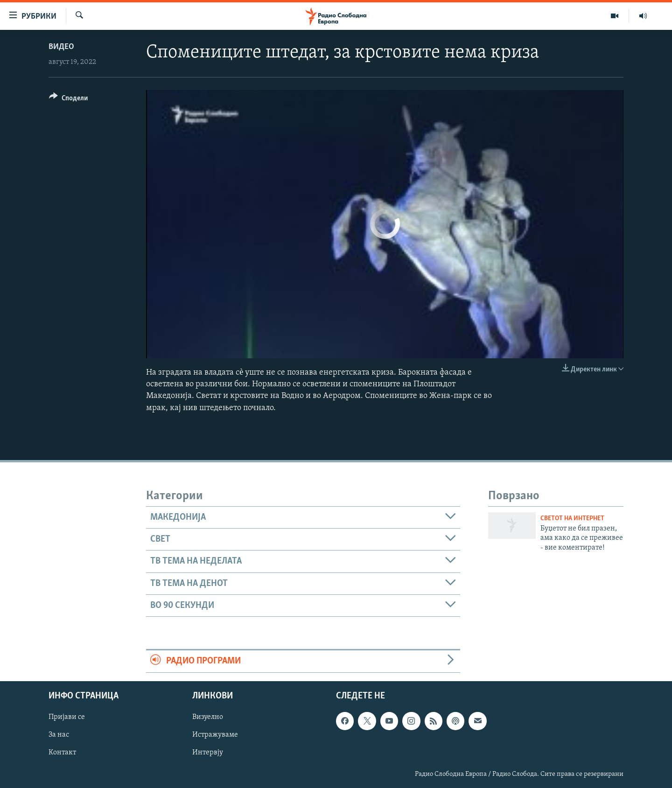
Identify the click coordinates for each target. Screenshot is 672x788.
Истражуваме (215, 735)
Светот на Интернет (572, 519)
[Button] (68, 100)
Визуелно (208, 717)
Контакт (62, 753)
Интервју (208, 753)
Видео (61, 47)
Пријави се (67, 717)
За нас (59, 735)
